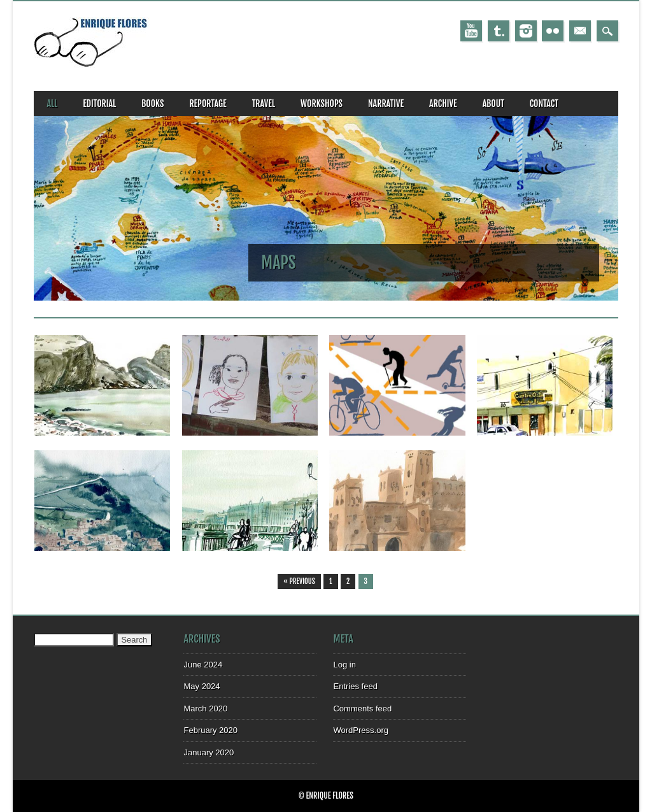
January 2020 (209, 752)
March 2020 (205, 709)
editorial (99, 103)
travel (264, 103)
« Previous (299, 581)
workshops (322, 103)
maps (278, 262)
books (152, 103)
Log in (344, 665)
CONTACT (544, 103)
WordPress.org (360, 730)
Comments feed (362, 709)
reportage (208, 103)
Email (580, 31)
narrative (386, 103)
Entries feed (355, 686)
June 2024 (203, 665)
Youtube (471, 31)
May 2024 (202, 686)
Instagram (526, 31)
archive (443, 103)
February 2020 (210, 730)
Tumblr (499, 31)
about (493, 103)
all (52, 103)
